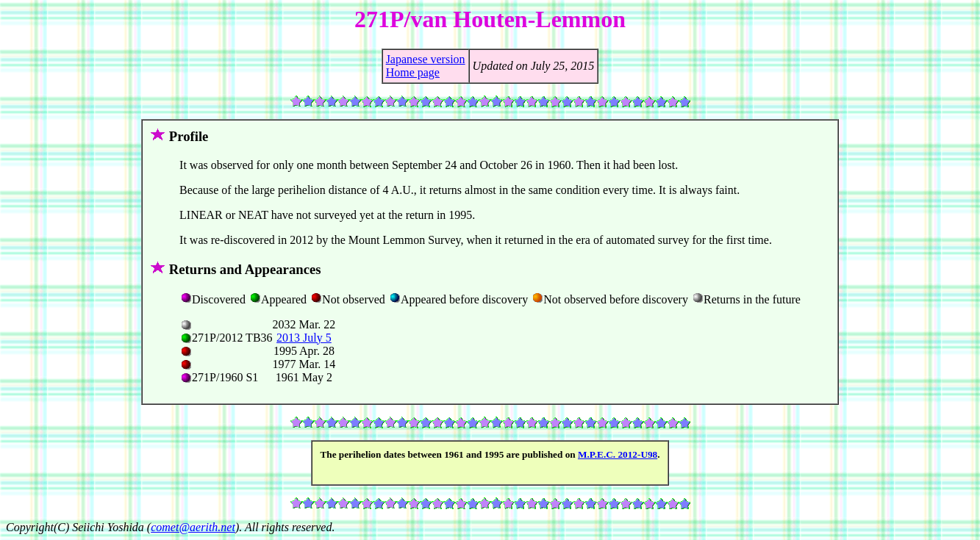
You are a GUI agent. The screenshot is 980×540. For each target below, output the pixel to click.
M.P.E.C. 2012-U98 (618, 454)
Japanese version (426, 59)
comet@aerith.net (193, 527)
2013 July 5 (304, 338)
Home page (413, 72)
